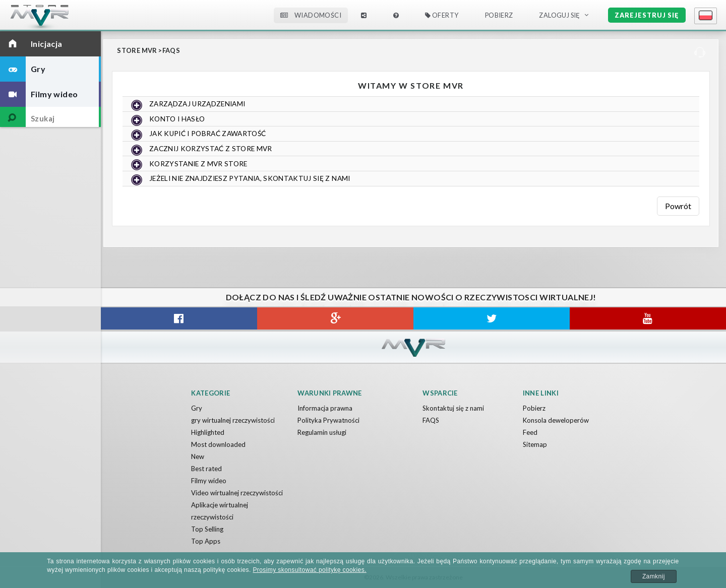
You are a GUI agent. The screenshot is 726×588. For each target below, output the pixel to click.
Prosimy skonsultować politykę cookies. (309, 570)
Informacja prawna (325, 408)
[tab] (411, 104)
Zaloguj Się (559, 15)
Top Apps (206, 541)
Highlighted (208, 432)
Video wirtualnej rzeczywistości (237, 493)
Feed (530, 432)
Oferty (442, 15)
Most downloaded (218, 444)
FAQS (171, 50)
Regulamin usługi (322, 432)
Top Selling (207, 529)
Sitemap (535, 444)
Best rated (206, 469)
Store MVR (137, 50)
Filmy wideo (209, 481)
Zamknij (654, 576)
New (198, 456)
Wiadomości (311, 15)
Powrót (678, 205)
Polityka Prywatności (328, 420)
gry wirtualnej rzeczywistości (233, 420)
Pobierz (499, 15)
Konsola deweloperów (556, 420)
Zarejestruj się (647, 15)
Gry (197, 408)
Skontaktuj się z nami (453, 408)
